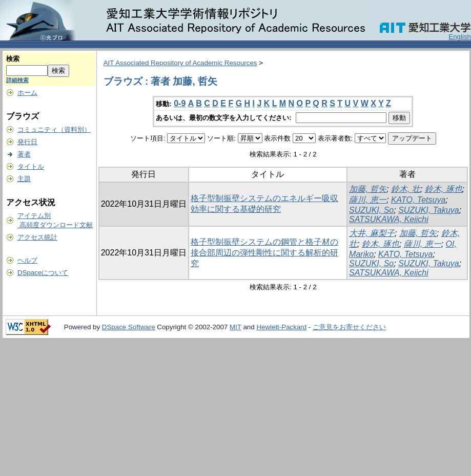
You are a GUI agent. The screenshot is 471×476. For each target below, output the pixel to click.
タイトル (31, 166)
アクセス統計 (37, 237)
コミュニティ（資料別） (54, 130)
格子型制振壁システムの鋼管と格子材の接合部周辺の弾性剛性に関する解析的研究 (264, 253)
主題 (24, 179)
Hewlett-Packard (281, 327)
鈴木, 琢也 (444, 189)
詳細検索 (17, 80)
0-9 (180, 103)
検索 (13, 59)
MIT (236, 327)
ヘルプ (27, 260)
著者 (24, 154)
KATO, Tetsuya (418, 200)
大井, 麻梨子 (372, 233)
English (460, 37)
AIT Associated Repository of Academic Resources (180, 63)
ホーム (27, 93)
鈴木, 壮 (406, 189)
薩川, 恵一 (368, 200)
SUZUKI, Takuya (429, 210)
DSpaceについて (43, 273)
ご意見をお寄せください (349, 327)
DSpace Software (129, 327)
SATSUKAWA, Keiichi (389, 219)
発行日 (27, 142)
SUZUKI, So (371, 210)
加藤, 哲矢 (368, 189)
